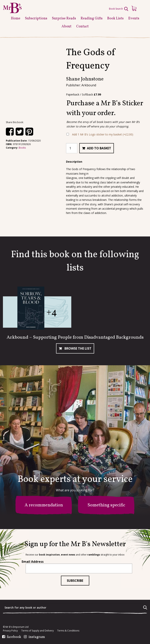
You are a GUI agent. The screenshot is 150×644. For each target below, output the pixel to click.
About (67, 27)
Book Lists (115, 18)
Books (22, 148)
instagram (37, 637)
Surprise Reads (64, 18)
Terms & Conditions (68, 631)
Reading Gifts (92, 18)
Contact (82, 27)
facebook (14, 637)
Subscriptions (36, 18)
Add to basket (99, 148)
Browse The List (78, 348)
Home (16, 18)
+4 (52, 312)
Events (134, 18)
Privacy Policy (10, 631)
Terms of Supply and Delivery (37, 631)
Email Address (33, 562)
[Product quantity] (72, 148)
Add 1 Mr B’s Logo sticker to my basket (103, 134)
